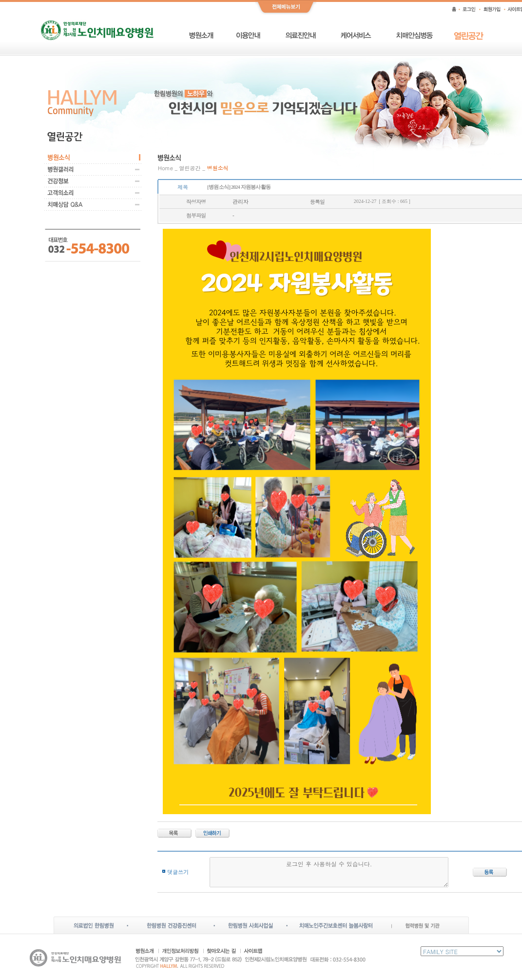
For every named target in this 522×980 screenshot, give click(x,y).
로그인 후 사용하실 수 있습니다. (329, 872)
